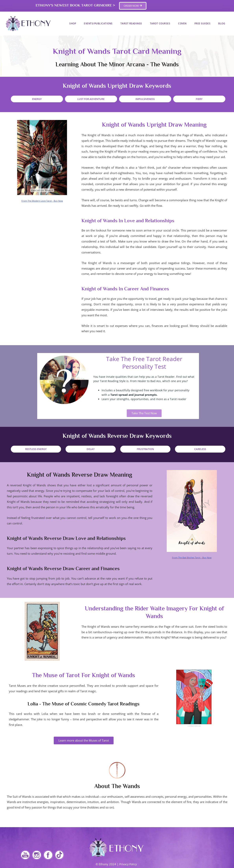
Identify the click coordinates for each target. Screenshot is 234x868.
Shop (73, 24)
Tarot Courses (160, 24)
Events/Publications (98, 24)
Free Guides (203, 24)
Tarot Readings (131, 24)
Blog (222, 24)
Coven (182, 24)
